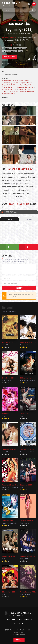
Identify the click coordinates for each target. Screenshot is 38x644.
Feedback (19, 640)
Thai (21, 51)
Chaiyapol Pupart (18, 81)
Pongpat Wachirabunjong (26, 91)
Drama (19, 20)
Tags (8, 620)
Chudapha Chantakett (10, 89)
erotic (8, 48)
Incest (26, 20)
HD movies (28, 620)
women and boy (10, 51)
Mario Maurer (7, 81)
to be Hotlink (21, 212)
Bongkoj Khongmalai (20, 83)
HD (11, 45)
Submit (19, 288)
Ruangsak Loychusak (9, 93)
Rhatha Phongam (8, 87)
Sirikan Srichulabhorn (9, 91)
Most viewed (17, 620)
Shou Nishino (29, 85)
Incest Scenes (19, 624)
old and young (20, 48)
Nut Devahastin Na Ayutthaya (24, 87)
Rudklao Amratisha (17, 85)
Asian (14, 20)
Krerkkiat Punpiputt (25, 89)
